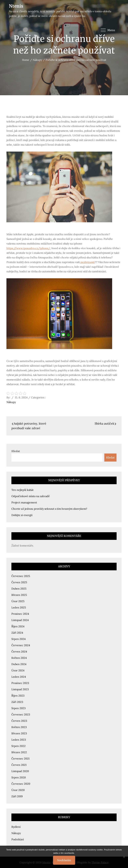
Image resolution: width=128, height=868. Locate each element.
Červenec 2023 (21, 714)
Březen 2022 (19, 752)
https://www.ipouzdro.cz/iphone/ (28, 248)
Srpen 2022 (18, 746)
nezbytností (87, 262)
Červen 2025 (19, 582)
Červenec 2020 (21, 784)
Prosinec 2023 (20, 683)
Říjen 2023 (18, 696)
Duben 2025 (19, 589)
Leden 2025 (19, 607)
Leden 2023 (19, 740)
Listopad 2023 (20, 689)
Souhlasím (64, 860)
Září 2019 (17, 796)
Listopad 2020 (20, 771)
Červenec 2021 (20, 759)
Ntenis (16, 6)
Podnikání (18, 839)
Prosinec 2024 (20, 614)
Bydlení (16, 827)
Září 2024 (17, 633)
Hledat (16, 451)
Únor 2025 (18, 601)
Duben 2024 (19, 664)
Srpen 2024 (18, 639)
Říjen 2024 (18, 626)
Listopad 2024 (20, 620)
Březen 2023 (19, 733)
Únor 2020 (18, 790)
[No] (124, 857)
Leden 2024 (19, 677)
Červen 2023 (19, 721)
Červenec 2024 (21, 645)
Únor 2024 (18, 670)
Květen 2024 (19, 658)
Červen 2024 (19, 651)
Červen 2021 (19, 765)
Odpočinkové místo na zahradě (31, 496)
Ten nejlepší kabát (22, 490)
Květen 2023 (19, 727)
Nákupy (11, 402)
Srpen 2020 (19, 777)
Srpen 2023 (18, 708)
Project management (24, 502)
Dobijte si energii (22, 515)
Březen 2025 (19, 595)
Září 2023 (17, 702)
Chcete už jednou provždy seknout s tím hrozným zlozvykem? (49, 509)
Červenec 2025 (21, 576)
